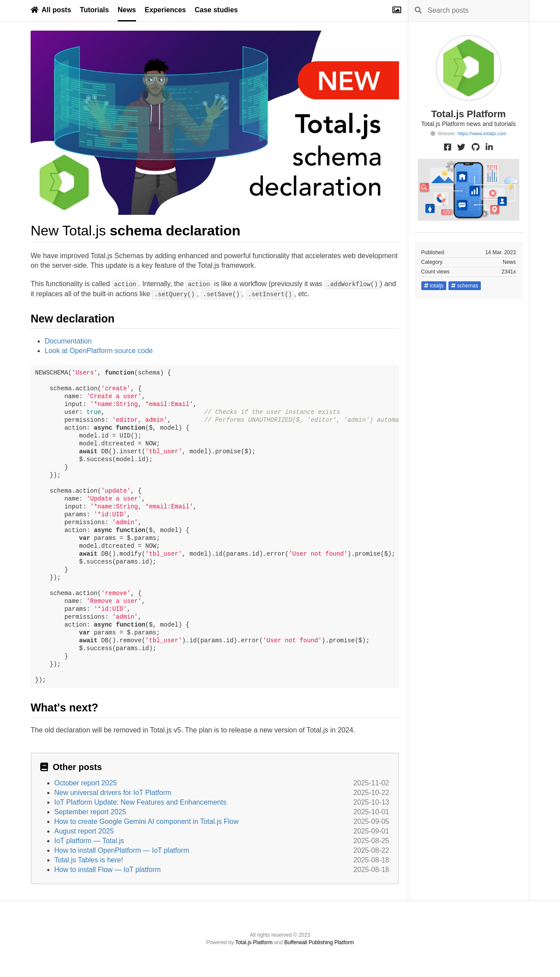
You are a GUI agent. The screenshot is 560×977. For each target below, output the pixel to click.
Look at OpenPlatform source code (99, 351)
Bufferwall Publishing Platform (319, 942)
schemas (465, 286)
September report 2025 (90, 812)
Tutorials (94, 10)
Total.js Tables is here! (89, 860)
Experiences (165, 10)
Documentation (68, 341)
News (127, 10)
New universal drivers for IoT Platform (113, 793)
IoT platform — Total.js (89, 841)
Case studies (216, 10)
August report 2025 (84, 831)
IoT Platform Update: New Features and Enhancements (140, 802)
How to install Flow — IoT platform (107, 870)
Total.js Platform (254, 942)
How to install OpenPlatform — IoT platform (122, 850)
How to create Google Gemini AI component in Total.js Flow (146, 821)
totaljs (434, 286)
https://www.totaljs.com (482, 133)
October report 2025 (86, 783)
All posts (51, 10)
